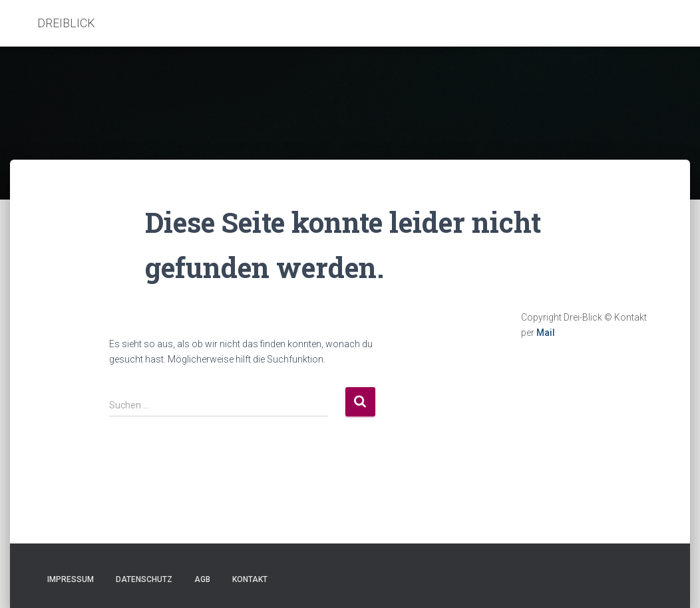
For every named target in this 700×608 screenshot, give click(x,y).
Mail (546, 333)
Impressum (71, 579)
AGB (202, 579)
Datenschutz (144, 579)
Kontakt (250, 579)
